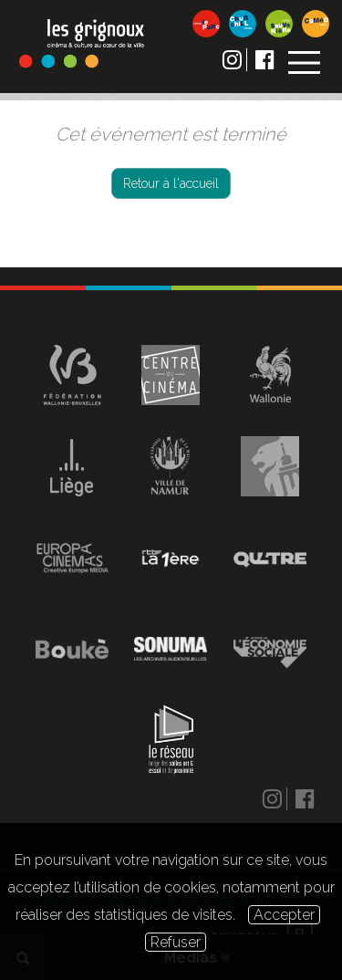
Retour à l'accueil (171, 183)
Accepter (284, 915)
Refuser (176, 942)
